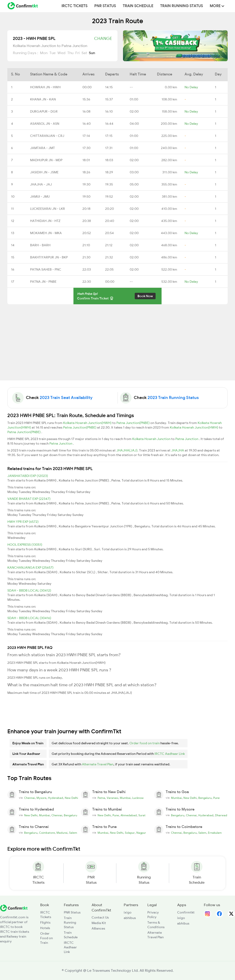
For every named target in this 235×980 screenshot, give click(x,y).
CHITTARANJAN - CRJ (47, 136)
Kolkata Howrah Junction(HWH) (88, 423)
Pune (216, 798)
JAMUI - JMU (40, 197)
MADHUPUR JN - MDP (46, 160)
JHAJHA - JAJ (41, 184)
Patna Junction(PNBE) (133, 423)
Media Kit (99, 923)
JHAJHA (178, 450)
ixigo (128, 912)
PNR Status (105, 6)
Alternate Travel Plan (98, 764)
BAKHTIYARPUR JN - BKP (49, 257)
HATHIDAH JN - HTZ (45, 221)
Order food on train (145, 743)
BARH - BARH (40, 245)
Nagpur (141, 833)
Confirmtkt (186, 912)
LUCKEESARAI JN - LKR (48, 209)
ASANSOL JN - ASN (45, 124)
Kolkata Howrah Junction (152, 439)
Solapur (130, 833)
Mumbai (125, 798)
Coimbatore (47, 833)
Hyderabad (56, 798)
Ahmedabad (129, 815)
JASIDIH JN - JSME (44, 172)
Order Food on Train (46, 938)
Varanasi (112, 798)
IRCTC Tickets (74, 6)
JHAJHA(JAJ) (127, 450)
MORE (217, 6)
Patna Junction (187, 439)
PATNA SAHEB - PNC (46, 269)
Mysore (41, 798)
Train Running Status (182, 6)
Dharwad (221, 815)
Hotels (45, 928)
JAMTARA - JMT (42, 148)
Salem (73, 833)
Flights (45, 922)
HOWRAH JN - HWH (45, 87)
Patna (101, 798)
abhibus (130, 918)
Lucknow (138, 798)
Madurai (62, 833)
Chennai (29, 798)
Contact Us (100, 917)
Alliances (98, 928)
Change (103, 39)
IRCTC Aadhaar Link (170, 754)
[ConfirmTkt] (14, 908)
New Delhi (71, 798)
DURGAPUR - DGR (44, 111)
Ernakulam (215, 833)
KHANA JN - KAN (43, 99)
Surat (142, 815)
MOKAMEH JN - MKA (46, 233)
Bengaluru (205, 798)
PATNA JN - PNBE (43, 282)
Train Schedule (138, 6)
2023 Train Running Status (173, 398)
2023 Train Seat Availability (66, 398)
